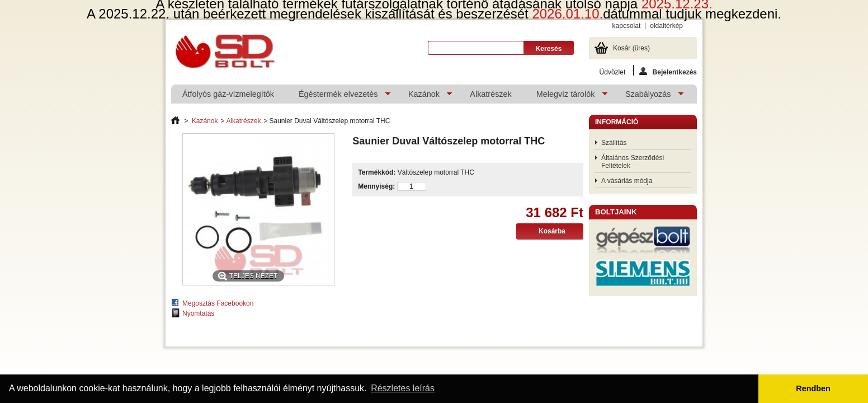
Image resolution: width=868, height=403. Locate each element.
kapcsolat (627, 26)
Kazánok (424, 97)
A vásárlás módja (627, 181)
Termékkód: (377, 172)
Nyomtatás (198, 313)
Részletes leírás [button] (403, 388)
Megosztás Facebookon (218, 303)
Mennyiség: (376, 186)
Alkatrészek (490, 94)
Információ (617, 122)
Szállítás (614, 143)
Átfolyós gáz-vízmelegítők (228, 94)
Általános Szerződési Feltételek (633, 162)
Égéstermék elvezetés (339, 97)
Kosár (631, 48)
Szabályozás (649, 97)
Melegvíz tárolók (566, 97)
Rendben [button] (813, 388)
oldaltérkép (666, 26)
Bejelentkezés (668, 71)
